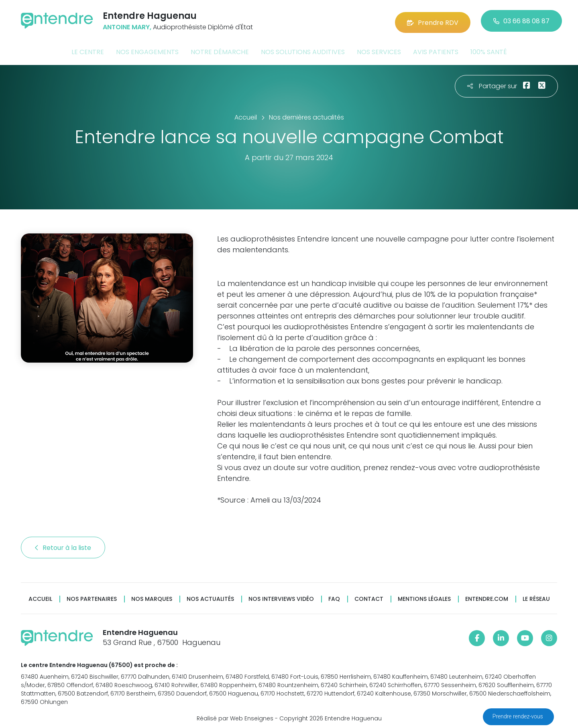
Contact (369, 597)
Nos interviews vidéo (281, 597)
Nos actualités (210, 597)
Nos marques (152, 597)
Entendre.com (487, 597)
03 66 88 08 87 (521, 20)
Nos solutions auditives (303, 50)
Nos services (379, 50)
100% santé (489, 50)
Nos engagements (147, 50)
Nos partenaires (92, 597)
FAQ (334, 597)
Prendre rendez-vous (518, 716)
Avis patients (436, 50)
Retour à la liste (63, 545)
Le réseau (536, 597)
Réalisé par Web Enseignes (235, 716)
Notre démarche (220, 50)
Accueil (40, 597)
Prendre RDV (433, 20)
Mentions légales (424, 597)
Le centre (88, 50)
